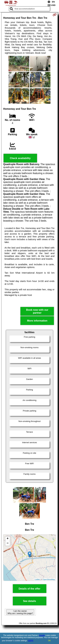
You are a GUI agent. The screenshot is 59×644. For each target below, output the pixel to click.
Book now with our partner (37, 311)
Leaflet (37, 579)
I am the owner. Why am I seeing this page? (20, 612)
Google (42, 635)
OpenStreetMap (49, 579)
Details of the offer (29, 589)
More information (37, 321)
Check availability (20, 158)
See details (30, 601)
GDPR (31, 641)
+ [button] (8, 539)
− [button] (8, 543)
